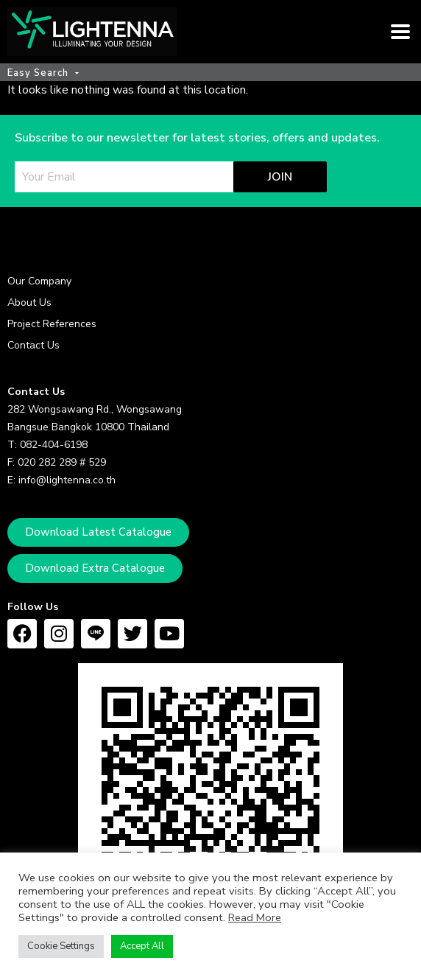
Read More (255, 917)
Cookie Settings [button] (61, 946)
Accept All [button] (142, 946)
